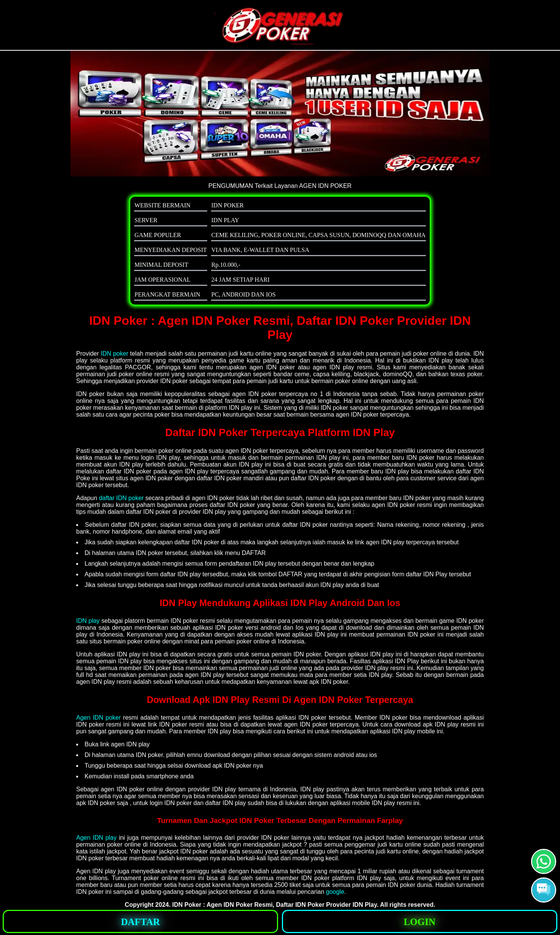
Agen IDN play (96, 838)
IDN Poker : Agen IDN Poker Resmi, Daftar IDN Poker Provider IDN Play (274, 905)
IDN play (88, 621)
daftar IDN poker (121, 498)
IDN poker (114, 354)
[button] (544, 890)
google (335, 892)
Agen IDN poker (98, 718)
